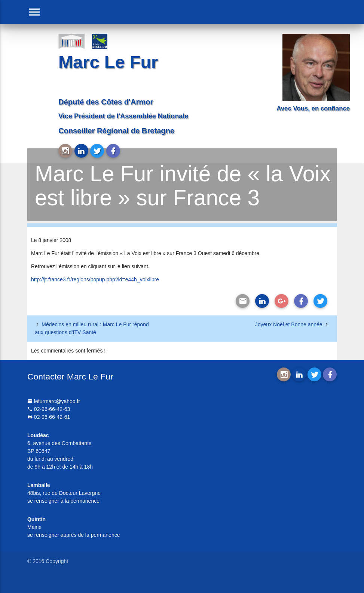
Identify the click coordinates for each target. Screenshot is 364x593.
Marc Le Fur (108, 62)
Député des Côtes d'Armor (106, 102)
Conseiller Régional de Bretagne (116, 131)
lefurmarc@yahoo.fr (54, 401)
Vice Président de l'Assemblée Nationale (123, 116)
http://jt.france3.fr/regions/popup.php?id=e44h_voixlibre (95, 279)
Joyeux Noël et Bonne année (289, 324)
